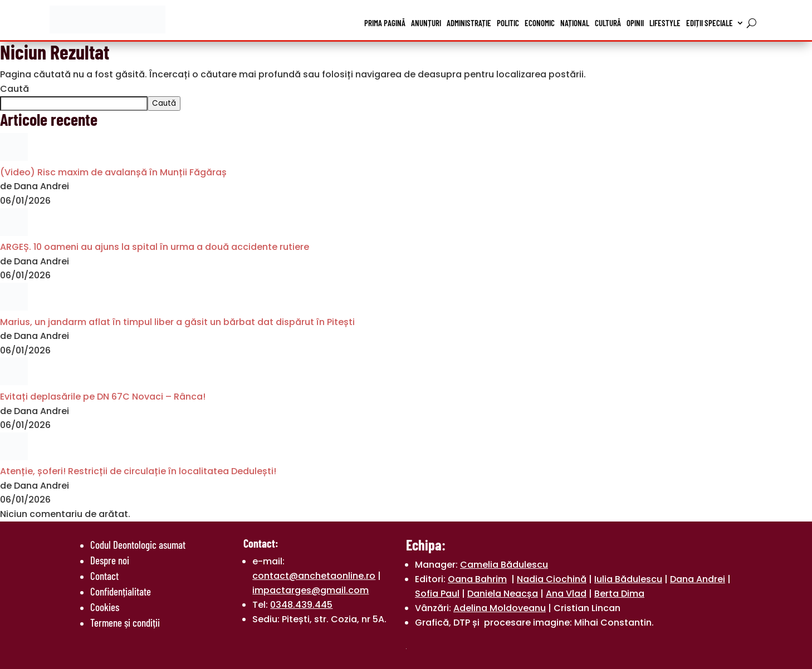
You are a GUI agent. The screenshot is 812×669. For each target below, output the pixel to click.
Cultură (608, 23)
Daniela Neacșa (503, 594)
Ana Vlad (566, 594)
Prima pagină (385, 23)
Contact (104, 576)
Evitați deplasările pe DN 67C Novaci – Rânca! (103, 397)
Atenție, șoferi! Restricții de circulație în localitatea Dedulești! (138, 471)
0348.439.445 (301, 605)
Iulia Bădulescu (628, 579)
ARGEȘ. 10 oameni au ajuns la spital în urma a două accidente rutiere (155, 247)
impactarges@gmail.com (310, 590)
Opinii (635, 23)
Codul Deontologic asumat (138, 545)
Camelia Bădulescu (504, 565)
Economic (540, 23)
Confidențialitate (121, 591)
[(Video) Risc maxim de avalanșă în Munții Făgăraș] (14, 158)
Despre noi (110, 560)
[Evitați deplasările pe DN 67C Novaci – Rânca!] (14, 382)
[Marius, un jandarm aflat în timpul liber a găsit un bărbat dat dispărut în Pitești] (14, 308)
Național (575, 23)
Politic (508, 23)
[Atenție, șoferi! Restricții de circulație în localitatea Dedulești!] (14, 457)
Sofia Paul (437, 594)
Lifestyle (665, 23)
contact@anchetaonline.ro (314, 576)
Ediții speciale (710, 23)
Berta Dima (619, 594)
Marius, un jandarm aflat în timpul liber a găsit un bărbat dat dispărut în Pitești (177, 322)
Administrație (469, 23)
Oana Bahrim (477, 579)
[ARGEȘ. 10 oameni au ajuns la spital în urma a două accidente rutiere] (14, 233)
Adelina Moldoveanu (500, 608)
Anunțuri (426, 23)
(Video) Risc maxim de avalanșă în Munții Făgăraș (113, 172)
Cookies (105, 607)
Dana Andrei (698, 579)
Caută (14, 89)
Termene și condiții (125, 623)
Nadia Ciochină (552, 579)
